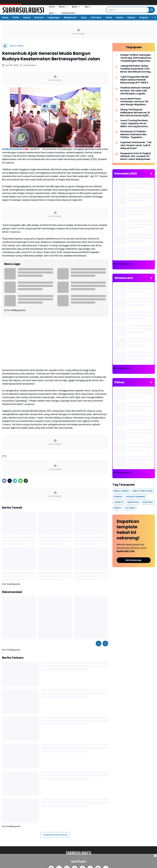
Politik (16, 18)
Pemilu (120, 18)
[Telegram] (15, 481)
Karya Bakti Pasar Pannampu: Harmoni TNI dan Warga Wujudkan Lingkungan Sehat (134, 102)
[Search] (128, 10)
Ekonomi (39, 18)
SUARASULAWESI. (15, 149)
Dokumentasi (70, 13)
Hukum (27, 18)
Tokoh (109, 18)
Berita (63, 7)
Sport (53, 13)
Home (52, 7)
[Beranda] (5, 46)
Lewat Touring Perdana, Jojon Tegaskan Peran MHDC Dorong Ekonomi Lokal (134, 123)
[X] (10, 481)
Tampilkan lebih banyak (55, 835)
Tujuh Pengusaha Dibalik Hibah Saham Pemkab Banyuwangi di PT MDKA (134, 80)
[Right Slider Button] (154, 18)
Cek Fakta (96, 18)
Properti (144, 18)
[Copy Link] (26, 481)
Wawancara (70, 18)
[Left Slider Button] (99, 644)
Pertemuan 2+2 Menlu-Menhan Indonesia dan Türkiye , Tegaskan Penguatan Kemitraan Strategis (133, 134)
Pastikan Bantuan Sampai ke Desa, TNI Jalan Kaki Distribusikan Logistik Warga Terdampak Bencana (135, 91)
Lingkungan (54, 18)
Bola (88, 7)
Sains (84, 18)
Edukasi (131, 18)
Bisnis (76, 7)
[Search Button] (152, 10)
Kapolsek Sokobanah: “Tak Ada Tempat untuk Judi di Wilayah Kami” (136, 145)
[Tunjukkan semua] (151, 173)
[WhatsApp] (20, 481)
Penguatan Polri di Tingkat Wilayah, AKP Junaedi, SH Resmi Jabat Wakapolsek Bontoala (136, 156)
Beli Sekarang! (134, 560)
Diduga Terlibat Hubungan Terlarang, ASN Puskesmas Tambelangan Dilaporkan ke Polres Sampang (136, 58)
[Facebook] (4, 481)
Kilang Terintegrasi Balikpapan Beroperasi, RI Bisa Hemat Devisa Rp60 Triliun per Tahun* (135, 113)
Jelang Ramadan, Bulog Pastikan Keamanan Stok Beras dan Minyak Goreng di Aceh (135, 69)
